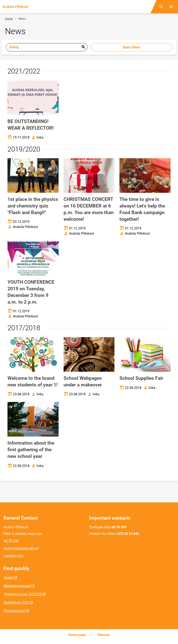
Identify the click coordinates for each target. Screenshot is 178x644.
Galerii (8, 578)
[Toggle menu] (171, 7)
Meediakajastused (17, 586)
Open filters (131, 47)
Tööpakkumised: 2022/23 (23, 594)
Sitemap (103, 635)
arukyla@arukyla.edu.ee (21, 548)
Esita (83, 47)
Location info (14, 556)
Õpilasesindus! (15, 611)
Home (9, 19)
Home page (77, 635)
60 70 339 (11, 541)
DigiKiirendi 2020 (16, 602)
